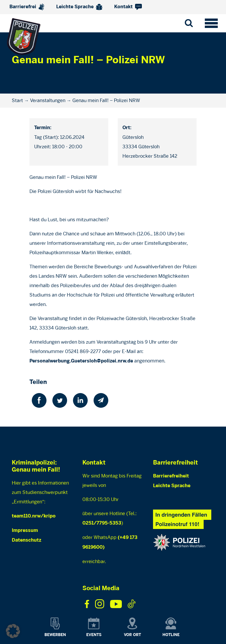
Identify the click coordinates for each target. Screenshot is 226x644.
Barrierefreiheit (171, 476)
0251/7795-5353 (102, 523)
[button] (13, 631)
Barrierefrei (27, 7)
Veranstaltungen (48, 100)
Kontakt (128, 7)
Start (17, 100)
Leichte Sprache (79, 7)
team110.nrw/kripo (34, 516)
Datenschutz (26, 540)
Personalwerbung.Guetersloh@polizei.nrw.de (81, 361)
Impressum (25, 531)
